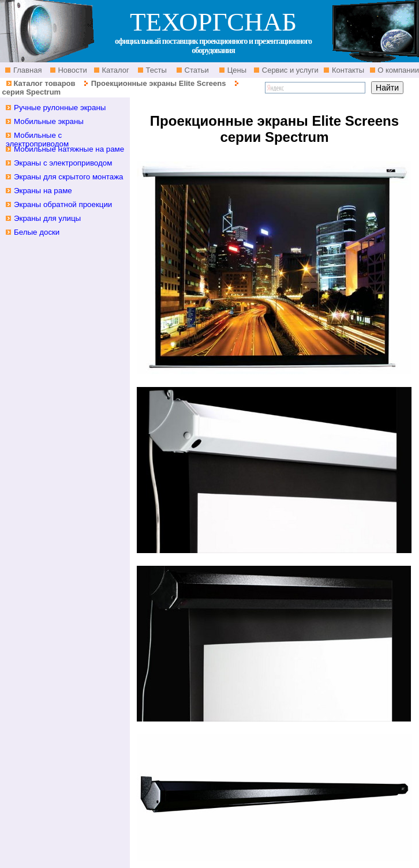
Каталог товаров (44, 83)
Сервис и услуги (289, 70)
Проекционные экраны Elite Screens (159, 83)
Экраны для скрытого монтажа (69, 177)
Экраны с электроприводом (63, 163)
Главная (26, 70)
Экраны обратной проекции (63, 204)
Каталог (115, 70)
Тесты (155, 70)
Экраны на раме (43, 191)
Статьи (196, 70)
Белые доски (37, 232)
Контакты (347, 70)
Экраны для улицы (47, 218)
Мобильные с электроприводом (37, 140)
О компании (397, 70)
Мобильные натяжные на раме (69, 149)
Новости (72, 70)
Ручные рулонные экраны (60, 108)
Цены (236, 70)
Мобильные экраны (49, 121)
